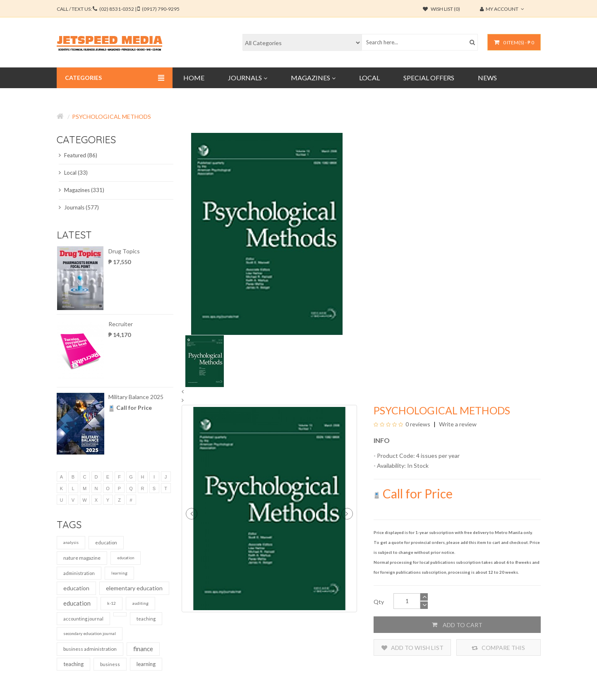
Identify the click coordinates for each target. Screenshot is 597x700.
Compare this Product (498, 648)
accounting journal (83, 619)
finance (143, 649)
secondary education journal (90, 633)
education (106, 542)
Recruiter (121, 324)
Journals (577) (79, 207)
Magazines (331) (82, 190)
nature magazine (82, 558)
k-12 (111, 603)
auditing (140, 603)
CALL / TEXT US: (118, 9)
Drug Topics (124, 251)
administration (79, 573)
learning (119, 573)
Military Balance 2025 (136, 397)
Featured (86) (78, 155)
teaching (146, 619)
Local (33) (73, 173)
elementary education (134, 588)
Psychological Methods (111, 117)
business (110, 664)
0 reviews (418, 424)
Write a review (457, 424)
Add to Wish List (412, 648)
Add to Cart (457, 625)
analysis (71, 542)
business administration (90, 649)
